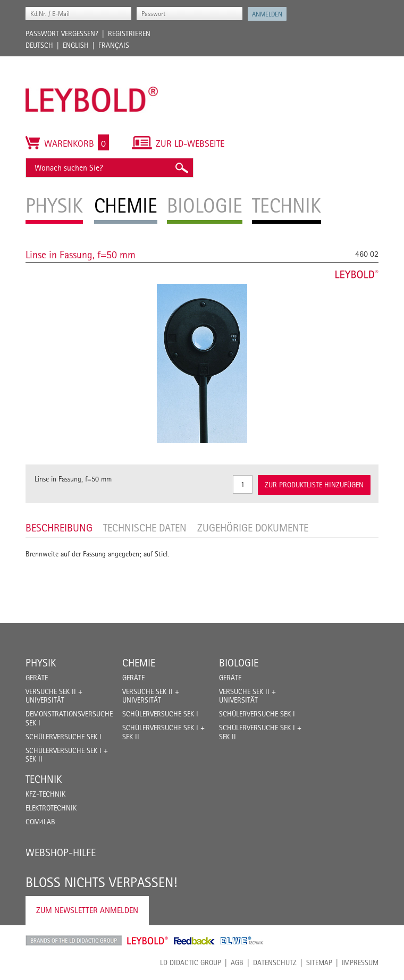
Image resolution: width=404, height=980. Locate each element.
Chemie (139, 663)
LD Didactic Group (191, 962)
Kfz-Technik (45, 794)
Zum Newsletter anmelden (87, 910)
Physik (41, 663)
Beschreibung (59, 528)
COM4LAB (40, 822)
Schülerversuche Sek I (64, 737)
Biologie (239, 663)
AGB (237, 962)
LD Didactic (74, 941)
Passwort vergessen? (62, 33)
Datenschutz (275, 962)
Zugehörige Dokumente (253, 528)
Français (114, 45)
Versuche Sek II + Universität (54, 696)
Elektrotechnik (51, 808)
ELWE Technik (242, 941)
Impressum (360, 962)
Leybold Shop (148, 941)
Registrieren (129, 33)
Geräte (37, 678)
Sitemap (319, 962)
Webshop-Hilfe (61, 852)
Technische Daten (145, 528)
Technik (44, 779)
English (76, 45)
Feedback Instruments (194, 941)
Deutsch (39, 45)
